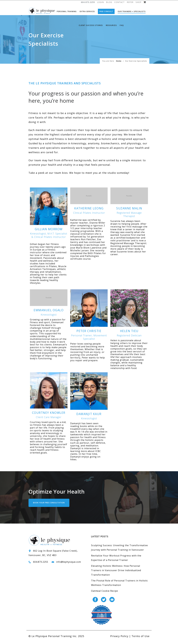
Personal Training (67, 11)
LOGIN (100, 2)
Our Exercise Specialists (136, 64)
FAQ (122, 25)
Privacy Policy (119, 639)
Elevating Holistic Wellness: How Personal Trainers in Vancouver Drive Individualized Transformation (116, 573)
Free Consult (106, 11)
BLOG (109, 2)
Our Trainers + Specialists (132, 11)
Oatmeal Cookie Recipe (105, 594)
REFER (130, 2)
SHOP (139, 2)
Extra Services (87, 11)
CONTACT (119, 2)
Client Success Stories (91, 25)
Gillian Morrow (49, 232)
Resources (111, 25)
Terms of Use (141, 639)
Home (119, 64)
